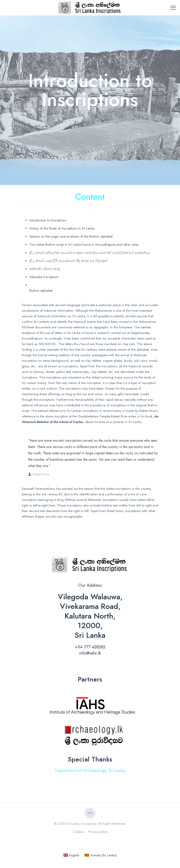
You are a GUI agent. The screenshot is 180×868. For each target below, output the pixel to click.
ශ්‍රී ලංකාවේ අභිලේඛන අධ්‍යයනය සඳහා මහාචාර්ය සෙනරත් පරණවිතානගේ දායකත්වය (90, 253)
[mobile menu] (173, 8)
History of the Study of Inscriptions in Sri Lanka (62, 228)
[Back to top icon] (90, 813)
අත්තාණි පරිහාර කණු (45, 269)
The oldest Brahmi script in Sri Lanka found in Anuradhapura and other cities (84, 245)
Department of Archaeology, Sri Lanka (90, 770)
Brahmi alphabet (41, 291)
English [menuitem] (74, 855)
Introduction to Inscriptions (48, 220)
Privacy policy (98, 832)
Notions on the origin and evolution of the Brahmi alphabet (71, 236)
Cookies (78, 832)
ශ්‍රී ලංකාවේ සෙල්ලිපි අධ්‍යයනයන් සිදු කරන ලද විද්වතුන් (68, 261)
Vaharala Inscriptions (44, 277)
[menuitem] (71, 855)
